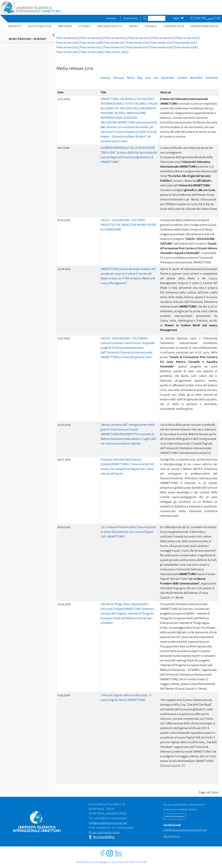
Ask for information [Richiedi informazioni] (175, 816)
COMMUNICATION (174, 26)
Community (131, 18)
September (168, 78)
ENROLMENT (65, 26)
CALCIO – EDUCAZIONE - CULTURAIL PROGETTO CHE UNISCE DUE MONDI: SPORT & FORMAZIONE (128, 225)
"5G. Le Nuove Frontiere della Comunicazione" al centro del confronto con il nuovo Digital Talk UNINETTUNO (129, 532)
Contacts (111, 18)
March (131, 78)
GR (218, 18)
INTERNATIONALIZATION (204, 26)
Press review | (68, 38)
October (182, 78)
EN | (198, 18)
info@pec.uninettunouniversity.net (185, 830)
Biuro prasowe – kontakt (27, 39)
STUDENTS (85, 26)
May (140, 78)
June (148, 78)
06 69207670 (119, 818)
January (106, 78)
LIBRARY (134, 26)
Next (215, 793)
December (212, 78)
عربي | (211, 18)
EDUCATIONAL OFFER (40, 26)
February (119, 78)
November (197, 78)
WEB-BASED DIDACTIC (110, 26)
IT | (192, 18)
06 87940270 (102, 818)
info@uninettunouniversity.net (108, 823)
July (156, 78)
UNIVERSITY (14, 26)
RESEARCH (151, 26)
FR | (204, 18)
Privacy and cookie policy (104, 832)
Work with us (171, 836)
